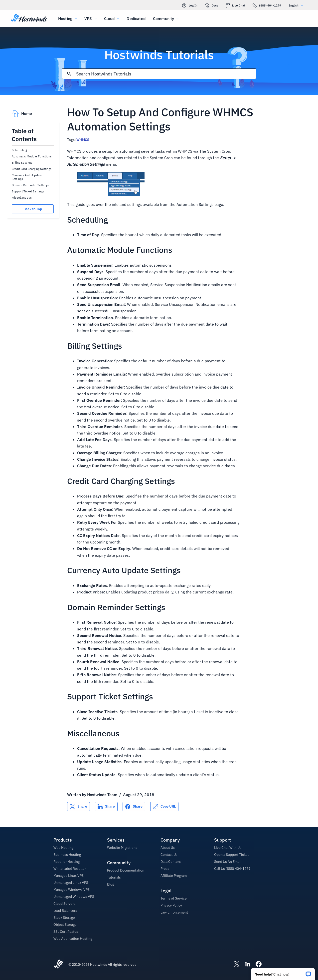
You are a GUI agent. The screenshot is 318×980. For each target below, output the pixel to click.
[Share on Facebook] (134, 807)
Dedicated (136, 18)
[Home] (29, 18)
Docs (212, 5)
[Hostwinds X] (234, 965)
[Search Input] (166, 74)
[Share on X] (79, 807)
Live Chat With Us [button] (228, 848)
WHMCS (83, 140)
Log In (190, 5)
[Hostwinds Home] (58, 965)
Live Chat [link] (235, 5)
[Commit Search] (69, 74)
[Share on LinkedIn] (106, 807)
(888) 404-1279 (267, 5)
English (297, 5)
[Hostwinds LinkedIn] (245, 965)
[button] (283, 972)
